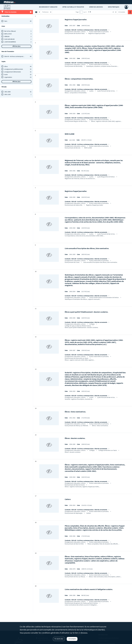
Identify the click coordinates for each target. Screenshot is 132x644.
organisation (8, 77)
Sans (6, 21)
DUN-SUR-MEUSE (9, 39)
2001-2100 (7, 95)
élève (6, 67)
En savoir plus (59, 639)
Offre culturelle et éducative (73, 7)
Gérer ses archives (96, 7)
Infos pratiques (114, 7)
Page (77, 12)
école (6, 75)
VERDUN (7, 37)
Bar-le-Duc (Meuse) (10, 31)
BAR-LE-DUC (8, 34)
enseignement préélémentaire (14, 69)
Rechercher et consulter (48, 7)
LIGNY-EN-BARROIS (10, 42)
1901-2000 (7, 92)
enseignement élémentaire (13, 72)
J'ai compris (72, 639)
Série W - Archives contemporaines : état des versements (22, 56)
